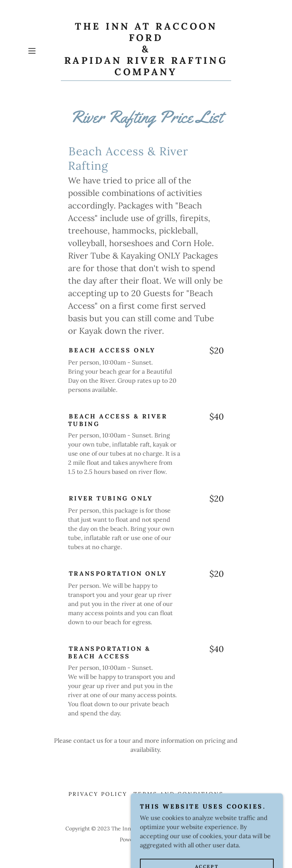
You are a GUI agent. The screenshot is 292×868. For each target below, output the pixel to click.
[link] (146, 73)
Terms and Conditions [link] (179, 794)
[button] (43, 51)
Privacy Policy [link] (98, 794)
